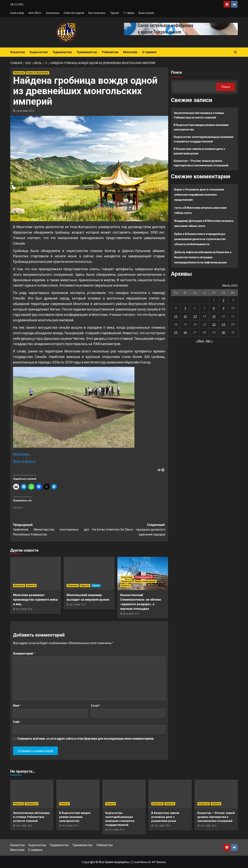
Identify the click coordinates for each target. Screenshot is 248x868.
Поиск (177, 72)
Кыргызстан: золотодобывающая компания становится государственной (204, 139)
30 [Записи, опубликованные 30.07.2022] (223, 332)
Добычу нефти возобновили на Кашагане (202, 252)
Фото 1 (18, 461)
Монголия (130, 52)
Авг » (209, 341)
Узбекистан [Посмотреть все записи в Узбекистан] (31, 804)
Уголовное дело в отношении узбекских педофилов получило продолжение (199, 194)
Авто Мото (35, 13)
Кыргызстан (39, 52)
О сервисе (149, 52)
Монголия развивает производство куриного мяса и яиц (35, 599)
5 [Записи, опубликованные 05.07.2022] (185, 308)
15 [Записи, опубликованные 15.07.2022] (214, 316)
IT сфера (129, 13)
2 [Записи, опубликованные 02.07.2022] (223, 300)
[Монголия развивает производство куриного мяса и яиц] (36, 573)
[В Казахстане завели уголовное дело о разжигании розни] (170, 794)
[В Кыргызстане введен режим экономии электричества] (78, 794)
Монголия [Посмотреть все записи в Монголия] (19, 73)
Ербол (178, 234)
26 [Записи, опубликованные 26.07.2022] (185, 332)
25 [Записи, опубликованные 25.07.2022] (176, 332)
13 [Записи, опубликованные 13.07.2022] (195, 316)
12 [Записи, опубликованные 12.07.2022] (185, 316)
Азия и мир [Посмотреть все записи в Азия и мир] (127, 577)
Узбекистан (110, 52)
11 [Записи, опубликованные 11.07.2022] (176, 316)
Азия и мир (17, 13)
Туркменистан (87, 52)
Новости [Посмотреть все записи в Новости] (31, 586)
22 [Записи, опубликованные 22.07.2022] (214, 324)
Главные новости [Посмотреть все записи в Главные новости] (144, 577)
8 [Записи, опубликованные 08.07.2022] (214, 308)
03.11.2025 (21, 609)
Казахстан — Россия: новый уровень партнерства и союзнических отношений (201, 163)
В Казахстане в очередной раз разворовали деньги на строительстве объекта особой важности (200, 239)
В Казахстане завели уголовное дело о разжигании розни (199, 151)
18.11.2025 (21, 826)
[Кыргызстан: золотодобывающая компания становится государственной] (124, 794)
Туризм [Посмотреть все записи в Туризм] (96, 586)
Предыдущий (51, 530)
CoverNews (140, 862)
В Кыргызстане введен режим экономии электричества (201, 127)
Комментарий (24, 653)
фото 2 (30, 461)
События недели (74, 13)
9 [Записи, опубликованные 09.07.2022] (223, 308)
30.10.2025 (128, 614)
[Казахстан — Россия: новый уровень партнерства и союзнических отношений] (216, 794)
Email (96, 705)
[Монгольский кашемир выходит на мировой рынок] (89, 573)
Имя (17, 705)
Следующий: (127, 530)
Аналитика (52, 13)
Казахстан (18, 52)
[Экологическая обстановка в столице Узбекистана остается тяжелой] (32, 794)
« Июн (200, 341)
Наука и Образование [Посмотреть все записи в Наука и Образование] (38, 73)
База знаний (146, 13)
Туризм (114, 13)
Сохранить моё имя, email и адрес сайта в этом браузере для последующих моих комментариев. (86, 738)
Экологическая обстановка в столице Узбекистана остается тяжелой (199, 115)
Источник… (22, 454)
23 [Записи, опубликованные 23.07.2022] (223, 324)
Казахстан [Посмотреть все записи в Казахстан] (126, 581)
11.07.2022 (22, 111)
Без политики (97, 13)
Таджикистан (62, 52)
